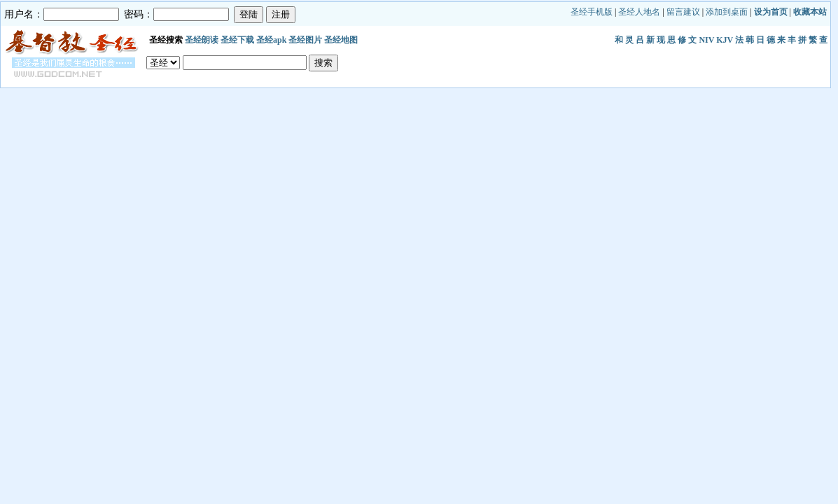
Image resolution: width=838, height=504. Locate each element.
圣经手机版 (592, 12)
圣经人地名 (639, 12)
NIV (706, 40)
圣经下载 (237, 40)
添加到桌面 (727, 12)
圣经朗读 (202, 40)
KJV (725, 40)
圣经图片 (305, 40)
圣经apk (271, 40)
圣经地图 (341, 40)
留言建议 (683, 12)
